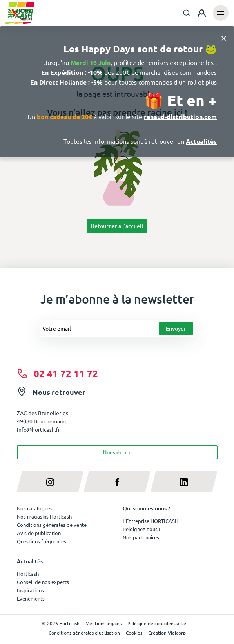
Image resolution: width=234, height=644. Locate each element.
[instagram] (50, 482)
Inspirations (30, 590)
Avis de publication (39, 533)
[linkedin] (184, 482)
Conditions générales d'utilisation (84, 633)
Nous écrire (117, 452)
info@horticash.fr (38, 429)
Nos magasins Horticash (44, 516)
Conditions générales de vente (52, 525)
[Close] (224, 38)
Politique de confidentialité (157, 623)
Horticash (28, 574)
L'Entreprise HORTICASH (151, 521)
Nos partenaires (141, 537)
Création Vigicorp (167, 633)
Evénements (31, 598)
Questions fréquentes (42, 541)
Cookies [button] (134, 633)
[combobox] (187, 13)
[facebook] (117, 482)
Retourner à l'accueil (117, 226)
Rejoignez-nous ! (141, 529)
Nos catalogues (35, 508)
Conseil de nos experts (43, 582)
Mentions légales (103, 623)
